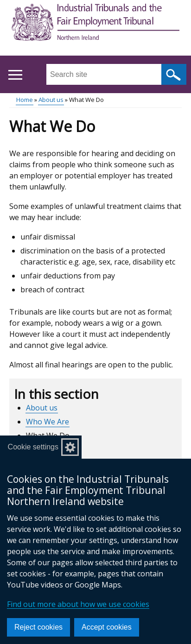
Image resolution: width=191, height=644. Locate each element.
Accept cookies (107, 627)
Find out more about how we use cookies (78, 604)
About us (51, 100)
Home (25, 100)
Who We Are (48, 422)
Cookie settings (33, 447)
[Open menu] (15, 75)
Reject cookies (38, 627)
